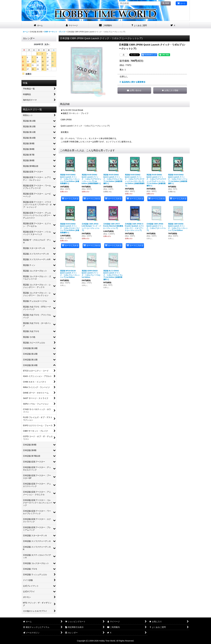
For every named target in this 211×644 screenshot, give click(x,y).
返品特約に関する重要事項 (132, 82)
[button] (170, 90)
